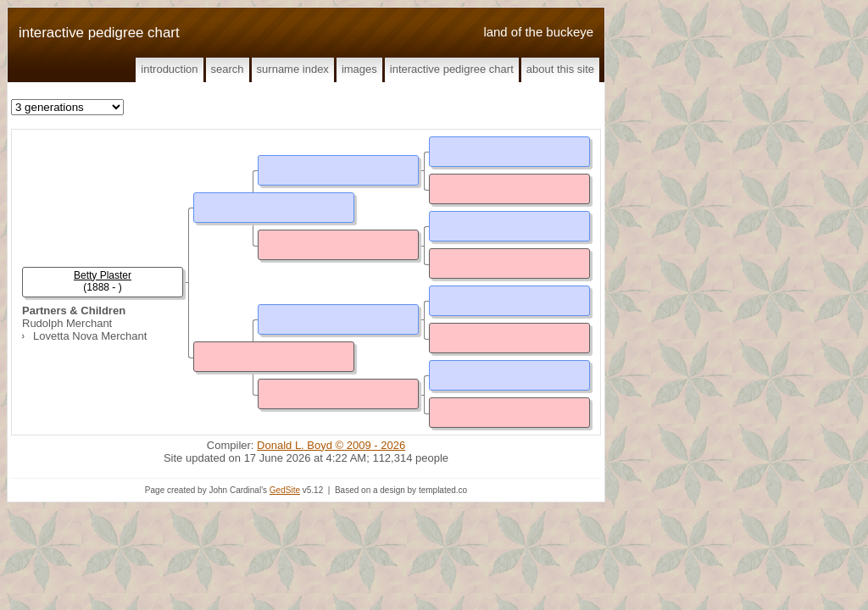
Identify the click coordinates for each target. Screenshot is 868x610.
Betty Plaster (103, 275)
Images (359, 69)
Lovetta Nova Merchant (90, 336)
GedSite (285, 490)
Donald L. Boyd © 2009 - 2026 (331, 445)
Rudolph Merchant (67, 323)
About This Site (560, 69)
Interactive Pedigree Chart (452, 69)
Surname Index (293, 69)
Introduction (169, 69)
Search (228, 69)
